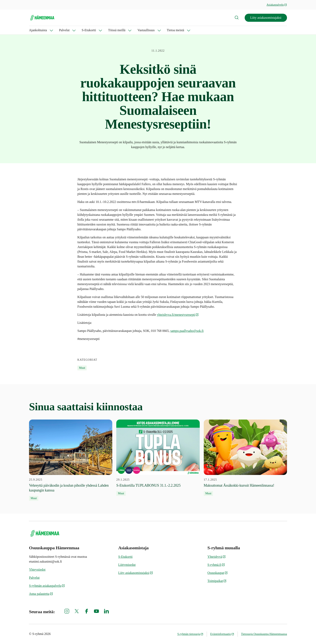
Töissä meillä (117, 30)
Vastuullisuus (146, 30)
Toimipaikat (217, 581)
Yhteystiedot (37, 570)
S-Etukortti (89, 30)
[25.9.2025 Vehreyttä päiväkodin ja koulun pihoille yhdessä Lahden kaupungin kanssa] (71, 460)
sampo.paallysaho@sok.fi (187, 331)
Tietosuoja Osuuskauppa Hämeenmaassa (264, 634)
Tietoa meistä (176, 30)
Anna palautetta (41, 594)
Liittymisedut (127, 565)
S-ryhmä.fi (216, 565)
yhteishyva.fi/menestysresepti (178, 315)
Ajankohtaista (38, 30)
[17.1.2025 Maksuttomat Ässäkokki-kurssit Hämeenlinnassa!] (245, 458)
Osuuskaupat (218, 573)
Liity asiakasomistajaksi (266, 18)
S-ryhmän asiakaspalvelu (47, 586)
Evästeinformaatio (222, 634)
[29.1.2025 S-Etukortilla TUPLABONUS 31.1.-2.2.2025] (158, 458)
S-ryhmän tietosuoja (190, 634)
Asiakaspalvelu (277, 5)
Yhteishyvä (217, 557)
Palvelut (64, 30)
